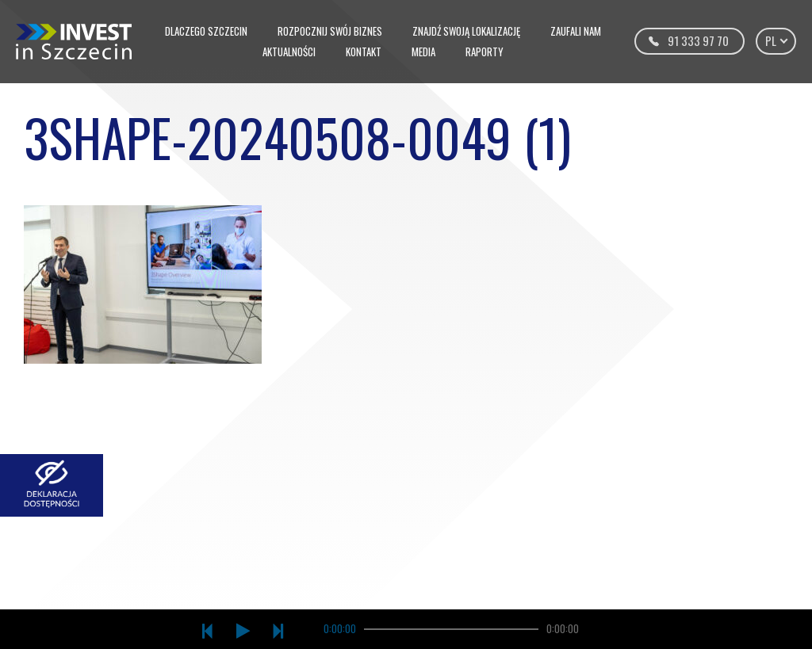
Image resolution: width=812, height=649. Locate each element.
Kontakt (364, 52)
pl (776, 40)
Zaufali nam (576, 31)
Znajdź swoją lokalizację (466, 31)
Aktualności (289, 52)
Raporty (485, 52)
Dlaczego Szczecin (206, 31)
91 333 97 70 (698, 40)
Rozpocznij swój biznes (330, 31)
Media (423, 52)
